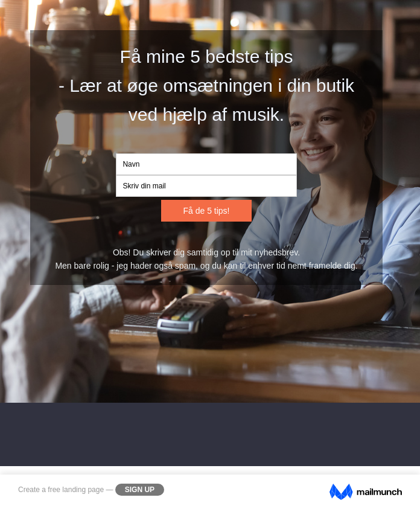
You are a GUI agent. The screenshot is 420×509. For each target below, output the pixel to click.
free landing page (76, 490)
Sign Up (140, 490)
